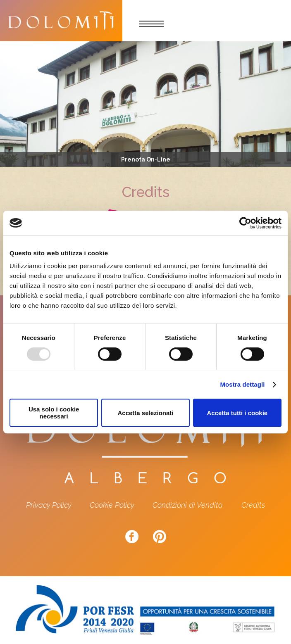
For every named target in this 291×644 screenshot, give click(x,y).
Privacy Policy (49, 505)
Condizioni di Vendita (188, 505)
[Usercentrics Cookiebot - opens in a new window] (245, 223)
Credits (253, 505)
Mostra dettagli (242, 384)
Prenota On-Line (146, 159)
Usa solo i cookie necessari (54, 413)
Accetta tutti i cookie (237, 413)
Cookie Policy (112, 505)
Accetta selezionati (145, 413)
